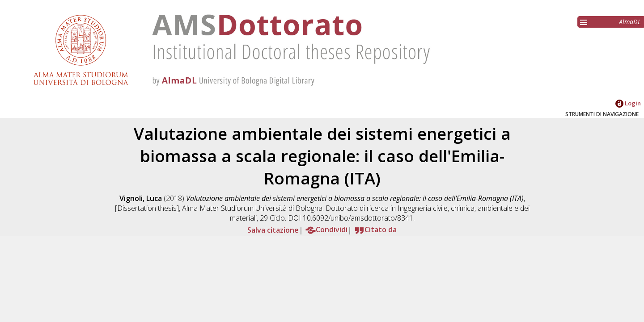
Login (628, 103)
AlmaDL (630, 22)
